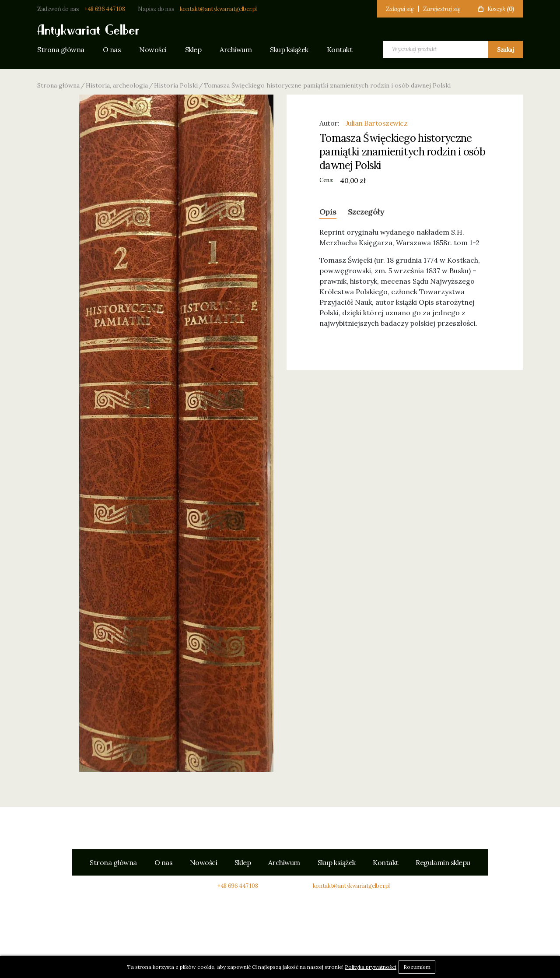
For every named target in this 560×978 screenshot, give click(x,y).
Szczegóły (366, 212)
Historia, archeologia (117, 85)
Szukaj (506, 50)
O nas (112, 49)
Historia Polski (176, 85)
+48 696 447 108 (105, 9)
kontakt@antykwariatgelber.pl (218, 9)
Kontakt (342, 49)
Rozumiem (417, 967)
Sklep (195, 49)
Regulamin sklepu (444, 862)
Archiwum (238, 49)
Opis (328, 212)
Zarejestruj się (442, 9)
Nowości (154, 49)
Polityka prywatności (371, 967)
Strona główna (61, 49)
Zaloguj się (400, 9)
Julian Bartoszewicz (377, 123)
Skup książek (292, 49)
